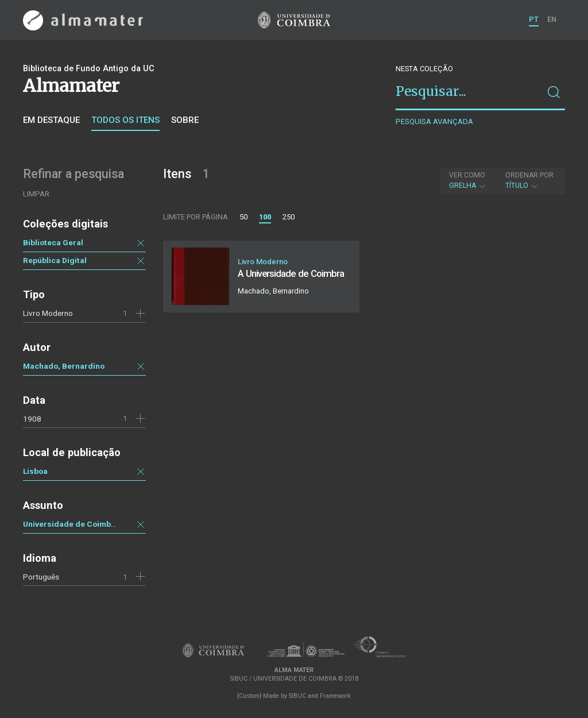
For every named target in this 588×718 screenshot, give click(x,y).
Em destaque (51, 120)
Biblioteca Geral (53, 242)
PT (534, 19)
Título (529, 180)
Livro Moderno (48, 313)
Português (41, 577)
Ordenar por (529, 175)
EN (552, 19)
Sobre (185, 120)
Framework (335, 696)
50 (243, 217)
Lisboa (35, 471)
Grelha (468, 180)
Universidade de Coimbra (71, 524)
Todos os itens (125, 120)
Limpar (36, 194)
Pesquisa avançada (434, 121)
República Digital (55, 260)
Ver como (467, 175)
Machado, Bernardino (64, 366)
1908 (32, 419)
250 (289, 217)
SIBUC (297, 696)
